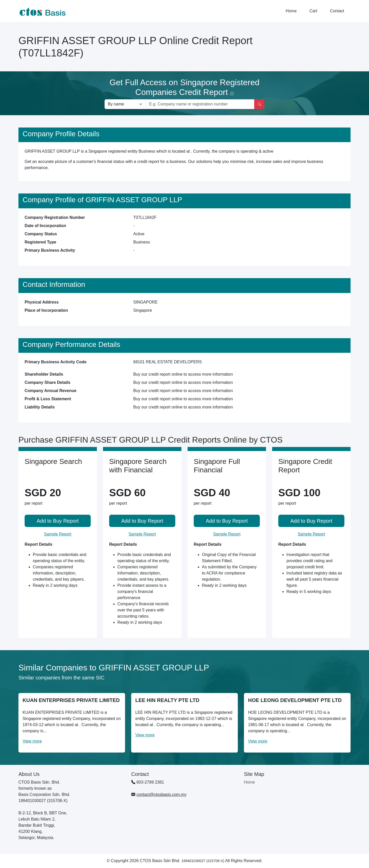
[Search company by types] (125, 104)
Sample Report (58, 534)
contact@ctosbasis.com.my (161, 794)
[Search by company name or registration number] (200, 104)
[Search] (259, 104)
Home (291, 11)
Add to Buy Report (58, 521)
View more (32, 741)
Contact (337, 11)
